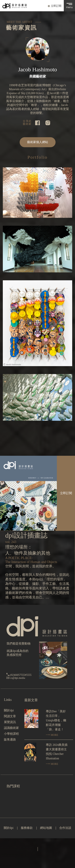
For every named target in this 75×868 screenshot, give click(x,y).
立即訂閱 (56, 6)
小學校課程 (11, 734)
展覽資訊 (10, 722)
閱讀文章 (10, 716)
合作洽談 (65, 828)
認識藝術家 (11, 728)
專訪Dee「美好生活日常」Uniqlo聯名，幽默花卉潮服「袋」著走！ (56, 720)
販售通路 (10, 740)
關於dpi (9, 710)
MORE (52, 735)
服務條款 (27, 828)
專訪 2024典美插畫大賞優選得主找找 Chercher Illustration (57, 752)
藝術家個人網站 (38, 142)
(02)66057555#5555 (21, 675)
